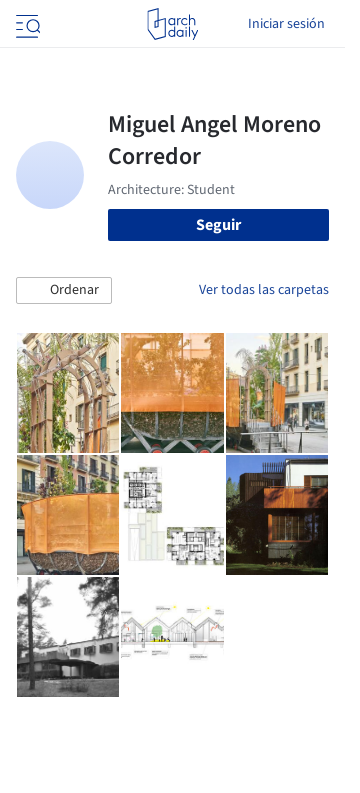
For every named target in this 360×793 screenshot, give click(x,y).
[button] (64, 291)
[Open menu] (26, 24)
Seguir (218, 225)
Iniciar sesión (286, 24)
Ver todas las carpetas (264, 290)
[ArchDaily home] (172, 24)
